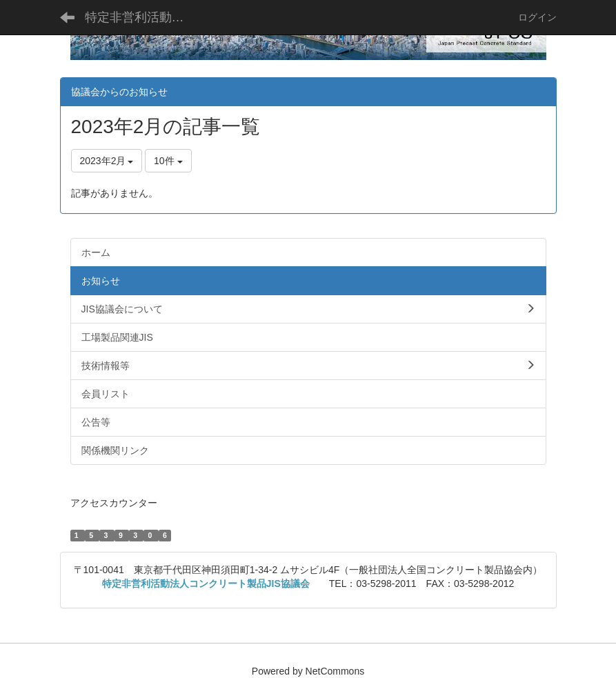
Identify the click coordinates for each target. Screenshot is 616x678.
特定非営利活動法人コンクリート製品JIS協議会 (143, 17)
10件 (168, 161)
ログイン (537, 17)
